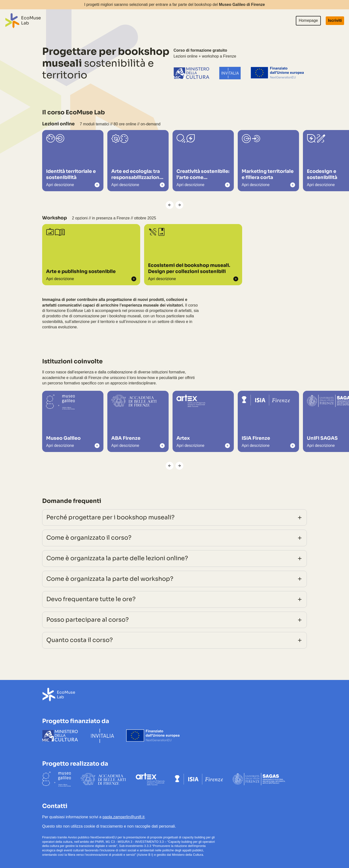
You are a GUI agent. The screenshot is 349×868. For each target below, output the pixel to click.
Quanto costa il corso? (174, 640)
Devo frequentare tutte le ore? (174, 599)
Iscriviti (335, 20)
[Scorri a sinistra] (170, 205)
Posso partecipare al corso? (174, 620)
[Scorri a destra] (179, 205)
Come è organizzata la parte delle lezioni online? (174, 558)
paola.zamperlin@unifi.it (123, 817)
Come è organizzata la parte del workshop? (174, 579)
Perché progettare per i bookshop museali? (174, 517)
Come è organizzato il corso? (174, 538)
